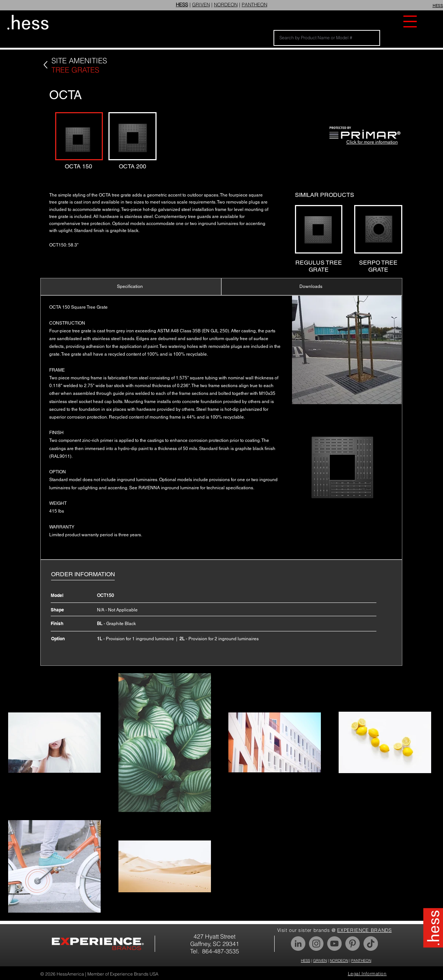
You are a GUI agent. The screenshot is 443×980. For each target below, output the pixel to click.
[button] (410, 21)
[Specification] (131, 287)
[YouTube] (334, 944)
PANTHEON (254, 4)
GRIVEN (201, 4)
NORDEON (226, 4)
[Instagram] (316, 944)
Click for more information (372, 142)
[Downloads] (312, 287)
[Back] (45, 65)
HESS (306, 961)
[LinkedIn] (298, 944)
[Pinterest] (353, 944)
